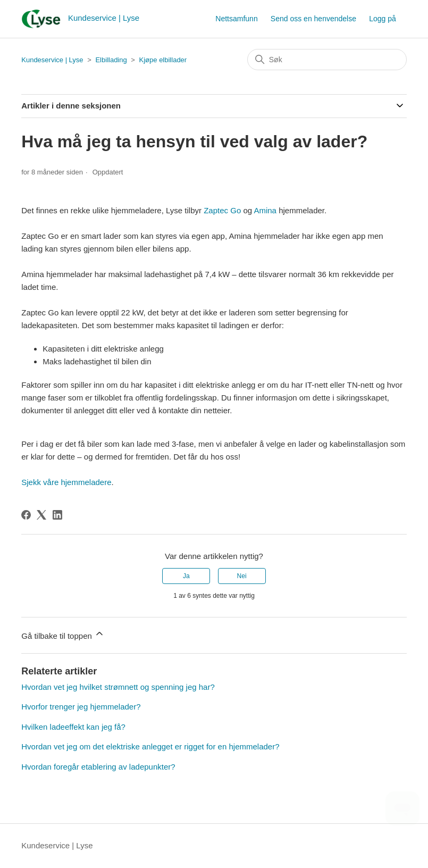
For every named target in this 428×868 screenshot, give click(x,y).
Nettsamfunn (236, 19)
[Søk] (327, 60)
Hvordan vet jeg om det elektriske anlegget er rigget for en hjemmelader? (150, 746)
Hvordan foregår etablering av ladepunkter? (98, 767)
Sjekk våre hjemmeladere (66, 482)
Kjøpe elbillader (163, 60)
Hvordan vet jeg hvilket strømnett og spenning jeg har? (118, 687)
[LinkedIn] (57, 515)
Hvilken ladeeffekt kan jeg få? (73, 727)
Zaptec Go (222, 210)
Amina (265, 210)
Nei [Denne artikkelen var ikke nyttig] (242, 576)
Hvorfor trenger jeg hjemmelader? (81, 707)
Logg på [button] (383, 19)
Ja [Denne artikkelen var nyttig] (186, 576)
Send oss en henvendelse (313, 19)
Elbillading (111, 60)
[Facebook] (26, 515)
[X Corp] (41, 515)
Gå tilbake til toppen (63, 634)
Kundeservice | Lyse (52, 60)
